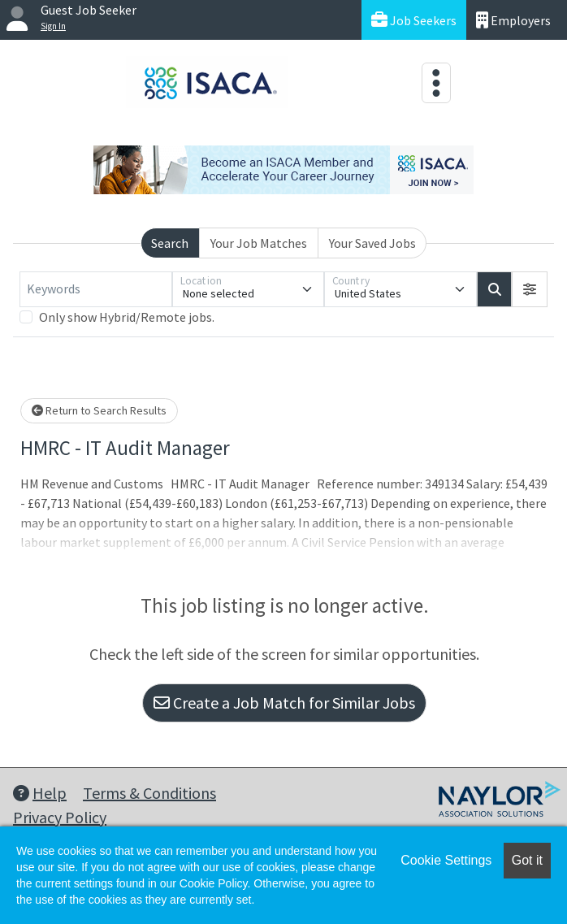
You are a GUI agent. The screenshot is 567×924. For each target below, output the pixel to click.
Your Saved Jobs (372, 243)
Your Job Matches (259, 243)
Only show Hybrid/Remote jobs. (127, 317)
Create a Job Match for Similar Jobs (284, 703)
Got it (527, 860)
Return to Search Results (99, 410)
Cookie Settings (446, 860)
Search (170, 243)
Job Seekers (414, 20)
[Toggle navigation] (436, 83)
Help (40, 793)
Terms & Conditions (149, 793)
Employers (513, 20)
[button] (530, 289)
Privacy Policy (60, 817)
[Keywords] (96, 289)
